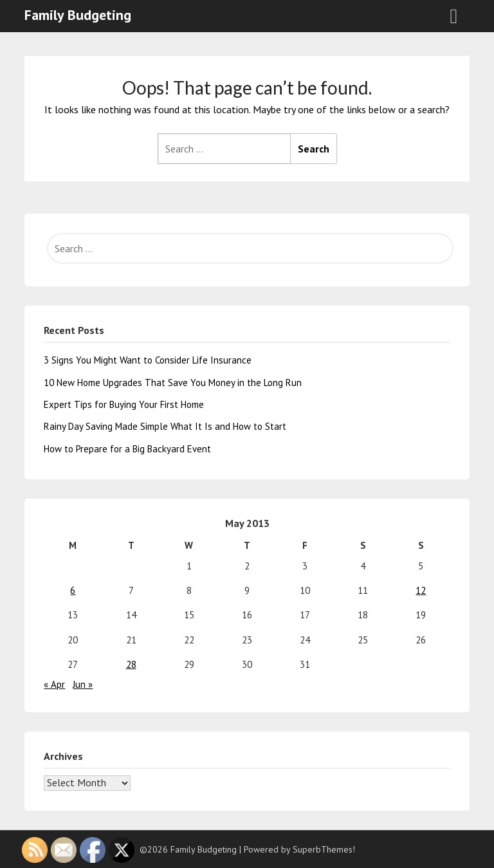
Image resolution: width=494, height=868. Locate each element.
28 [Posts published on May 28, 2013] (131, 664)
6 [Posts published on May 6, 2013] (73, 590)
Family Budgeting (78, 15)
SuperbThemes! (324, 849)
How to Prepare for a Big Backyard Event (127, 449)
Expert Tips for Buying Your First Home (124, 404)
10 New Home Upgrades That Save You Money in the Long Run (173, 383)
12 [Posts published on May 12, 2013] (421, 590)
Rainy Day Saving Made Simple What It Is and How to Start (165, 426)
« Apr (54, 684)
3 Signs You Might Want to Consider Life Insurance (148, 360)
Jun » (83, 684)
